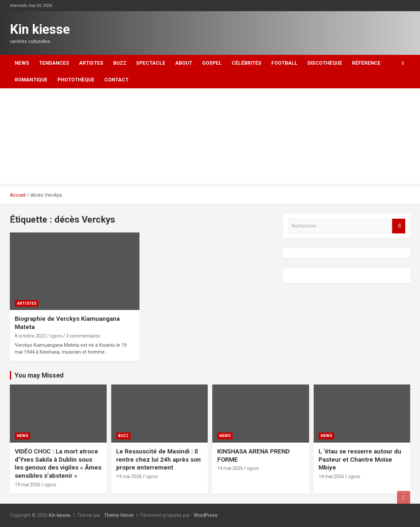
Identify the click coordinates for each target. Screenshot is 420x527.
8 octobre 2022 (30, 336)
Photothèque (76, 80)
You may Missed (39, 375)
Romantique (31, 80)
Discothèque (325, 63)
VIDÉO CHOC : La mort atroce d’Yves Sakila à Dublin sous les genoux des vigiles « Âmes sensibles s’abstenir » (58, 463)
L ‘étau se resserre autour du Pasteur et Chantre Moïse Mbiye (360, 459)
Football (284, 63)
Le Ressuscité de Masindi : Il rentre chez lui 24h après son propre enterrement (158, 459)
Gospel (212, 63)
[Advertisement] (210, 138)
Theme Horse (119, 515)
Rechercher (399, 226)
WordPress (206, 515)
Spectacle (151, 63)
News (22, 63)
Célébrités (247, 63)
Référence (366, 63)
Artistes (91, 63)
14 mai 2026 (129, 476)
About (184, 63)
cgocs (56, 336)
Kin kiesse (40, 29)
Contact (116, 80)
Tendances (54, 63)
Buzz (120, 63)
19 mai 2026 (28, 485)
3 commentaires (83, 336)
